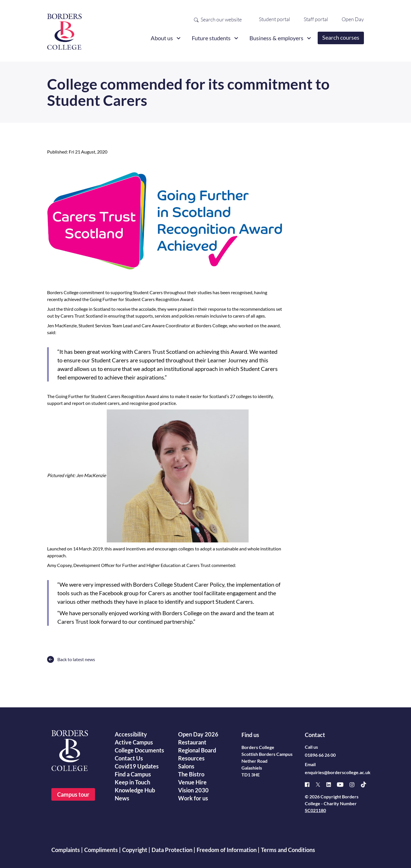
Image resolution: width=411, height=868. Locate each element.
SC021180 (315, 810)
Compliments (101, 850)
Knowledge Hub (135, 790)
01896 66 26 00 (320, 755)
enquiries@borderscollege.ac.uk (338, 772)
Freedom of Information (227, 850)
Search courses (341, 37)
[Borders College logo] (64, 29)
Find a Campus (133, 774)
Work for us (193, 798)
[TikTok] (366, 785)
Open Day (353, 19)
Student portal (274, 19)
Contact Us (129, 758)
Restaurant (192, 742)
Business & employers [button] (276, 38)
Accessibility (131, 734)
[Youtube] (343, 785)
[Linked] (332, 785)
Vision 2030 (193, 790)
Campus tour (73, 794)
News (122, 798)
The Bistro (191, 774)
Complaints (66, 850)
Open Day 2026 (198, 734)
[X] (321, 785)
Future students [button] (211, 38)
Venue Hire (192, 782)
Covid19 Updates (137, 766)
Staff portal (316, 19)
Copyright (135, 850)
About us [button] (162, 38)
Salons (186, 766)
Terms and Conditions (288, 850)
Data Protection (172, 850)
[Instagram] (355, 785)
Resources (191, 758)
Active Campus (134, 742)
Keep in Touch (132, 782)
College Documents (139, 750)
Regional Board (197, 750)
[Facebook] (310, 785)
